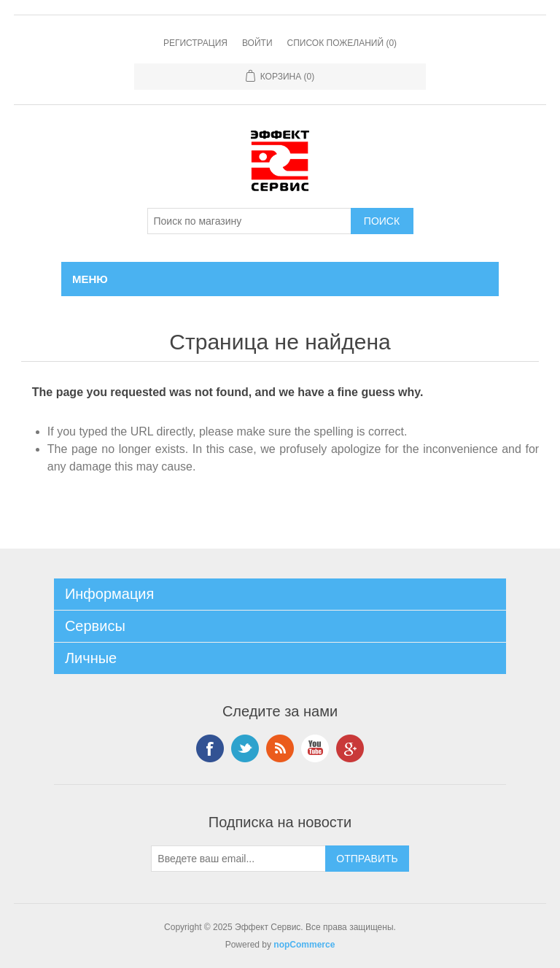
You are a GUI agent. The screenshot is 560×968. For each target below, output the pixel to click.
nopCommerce (304, 945)
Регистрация (195, 43)
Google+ (350, 748)
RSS (280, 748)
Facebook (210, 748)
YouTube (315, 748)
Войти (257, 43)
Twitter (245, 748)
